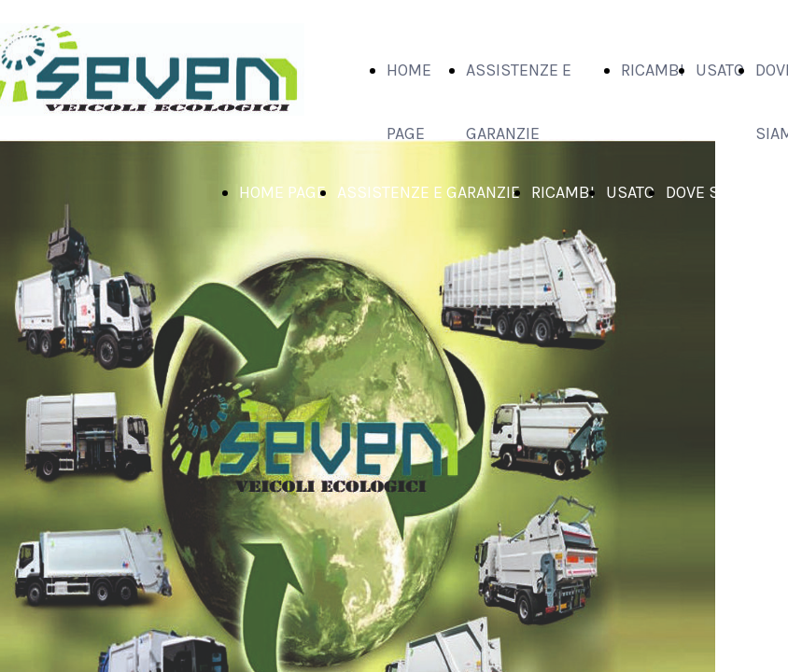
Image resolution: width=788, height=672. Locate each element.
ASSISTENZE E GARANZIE (429, 192)
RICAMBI (653, 70)
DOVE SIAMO (711, 192)
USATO (720, 70)
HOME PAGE (282, 192)
